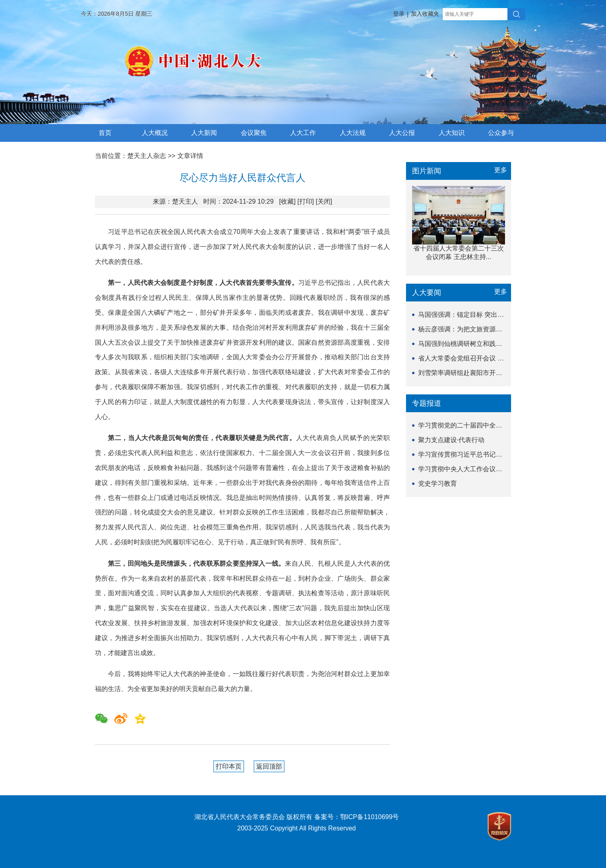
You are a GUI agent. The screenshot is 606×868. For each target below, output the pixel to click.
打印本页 (229, 766)
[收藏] (287, 201)
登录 (399, 14)
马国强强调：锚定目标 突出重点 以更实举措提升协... (494, 315)
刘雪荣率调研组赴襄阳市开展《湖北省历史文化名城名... (498, 373)
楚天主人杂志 (147, 156)
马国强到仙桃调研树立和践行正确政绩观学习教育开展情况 (502, 344)
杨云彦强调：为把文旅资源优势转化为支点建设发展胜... (498, 329)
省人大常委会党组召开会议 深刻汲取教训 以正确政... (494, 358)
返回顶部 (269, 766)
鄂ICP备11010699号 (370, 817)
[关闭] (324, 201)
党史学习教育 (438, 484)
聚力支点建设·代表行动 (451, 440)
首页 (105, 133)
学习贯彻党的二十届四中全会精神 (467, 425)
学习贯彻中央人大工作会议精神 (463, 469)
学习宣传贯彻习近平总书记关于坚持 (470, 454)
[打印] (306, 201)
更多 (501, 170)
